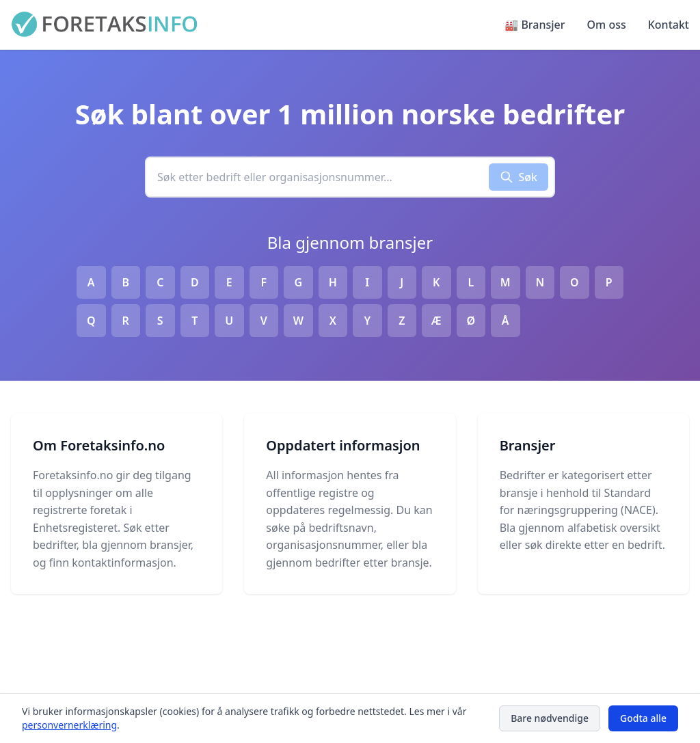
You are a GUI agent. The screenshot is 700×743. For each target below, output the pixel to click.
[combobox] (318, 177)
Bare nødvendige (550, 718)
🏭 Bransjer (535, 25)
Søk (519, 177)
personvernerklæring (69, 725)
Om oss (607, 25)
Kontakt (669, 25)
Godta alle (643, 718)
